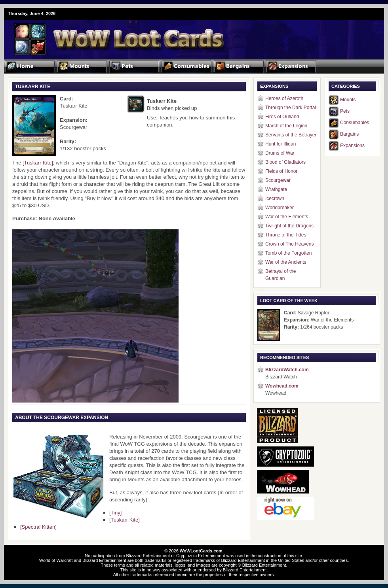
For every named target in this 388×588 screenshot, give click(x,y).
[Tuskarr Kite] (38, 163)
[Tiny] (115, 513)
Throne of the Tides (286, 235)
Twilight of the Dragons (289, 226)
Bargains (349, 134)
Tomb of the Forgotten (288, 253)
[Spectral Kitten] (38, 527)
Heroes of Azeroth (284, 98)
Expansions (352, 146)
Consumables (355, 123)
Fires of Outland (282, 117)
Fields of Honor (281, 171)
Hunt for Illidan (281, 144)
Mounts (348, 100)
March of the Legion (286, 126)
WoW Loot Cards (99, 34)
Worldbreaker (280, 208)
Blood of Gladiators (285, 162)
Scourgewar (278, 180)
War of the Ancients (286, 262)
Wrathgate (276, 189)
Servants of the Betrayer (291, 135)
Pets (345, 111)
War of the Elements (287, 217)
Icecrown (275, 199)
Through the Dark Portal (291, 108)
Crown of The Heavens (290, 244)
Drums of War (280, 153)
